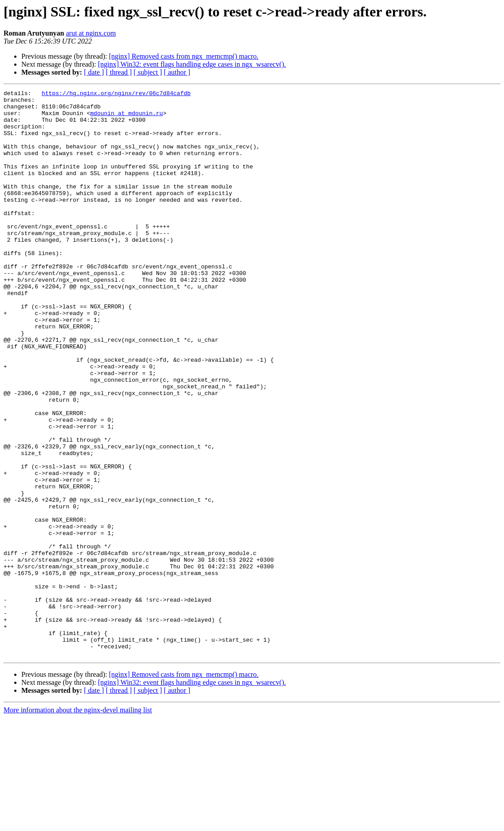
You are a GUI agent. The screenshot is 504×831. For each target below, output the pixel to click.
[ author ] (177, 72)
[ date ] (94, 72)
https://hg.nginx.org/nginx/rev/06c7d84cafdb (116, 94)
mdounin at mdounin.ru (127, 118)
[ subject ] (148, 72)
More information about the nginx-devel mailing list (78, 823)
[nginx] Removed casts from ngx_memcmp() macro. (184, 56)
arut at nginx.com (91, 33)
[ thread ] (119, 72)
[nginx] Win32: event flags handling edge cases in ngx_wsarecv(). (192, 64)
